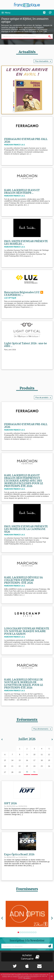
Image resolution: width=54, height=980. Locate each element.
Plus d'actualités (43, 61)
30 (27, 772)
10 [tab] (36, 932)
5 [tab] (26, 932)
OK (52, 976)
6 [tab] (28, 932)
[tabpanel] (27, 914)
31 (34, 772)
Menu (6, 13)
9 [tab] (34, 932)
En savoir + (27, 978)
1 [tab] (18, 932)
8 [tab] (32, 932)
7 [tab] (30, 932)
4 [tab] (24, 932)
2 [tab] (20, 932)
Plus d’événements (42, 729)
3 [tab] (22, 932)
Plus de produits (43, 397)
